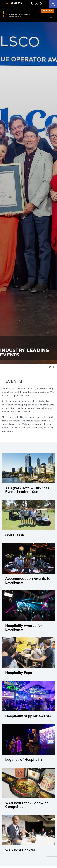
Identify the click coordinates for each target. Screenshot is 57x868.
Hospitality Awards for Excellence (24, 628)
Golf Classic (15, 535)
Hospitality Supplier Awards (28, 716)
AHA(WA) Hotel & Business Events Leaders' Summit (27, 490)
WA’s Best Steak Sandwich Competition (27, 805)
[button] (53, 4)
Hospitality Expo (19, 673)
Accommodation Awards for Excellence (29, 580)
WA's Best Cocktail (20, 850)
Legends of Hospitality (24, 760)
